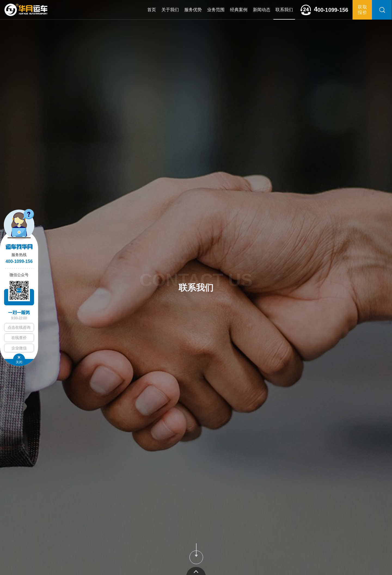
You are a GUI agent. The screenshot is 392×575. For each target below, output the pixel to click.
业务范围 (216, 10)
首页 (152, 10)
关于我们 (170, 10)
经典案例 (239, 10)
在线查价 (19, 338)
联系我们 (284, 10)
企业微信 (19, 348)
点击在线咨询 (19, 327)
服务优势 (193, 10)
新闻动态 (262, 10)
